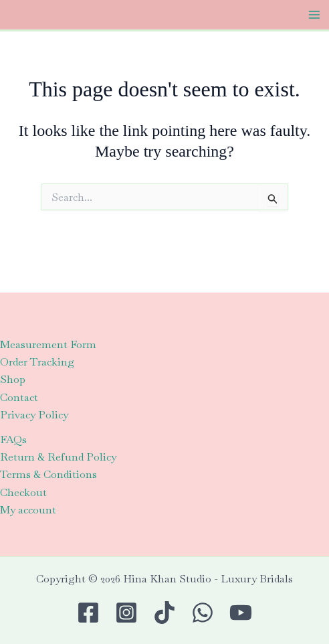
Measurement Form (48, 344)
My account (28, 510)
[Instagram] (126, 613)
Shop (13, 379)
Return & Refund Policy (58, 457)
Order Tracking (37, 362)
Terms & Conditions (48, 474)
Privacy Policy (34, 415)
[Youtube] (241, 613)
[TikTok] (164, 613)
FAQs (13, 439)
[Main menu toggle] (314, 15)
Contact (19, 397)
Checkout (23, 492)
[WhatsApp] (203, 613)
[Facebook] (88, 613)
